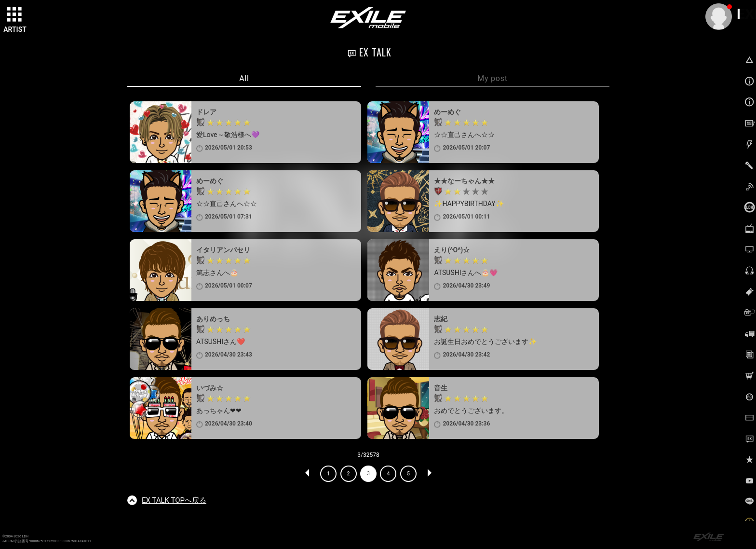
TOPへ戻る (174, 500)
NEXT (429, 474)
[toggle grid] (15, 15)
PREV (308, 474)
